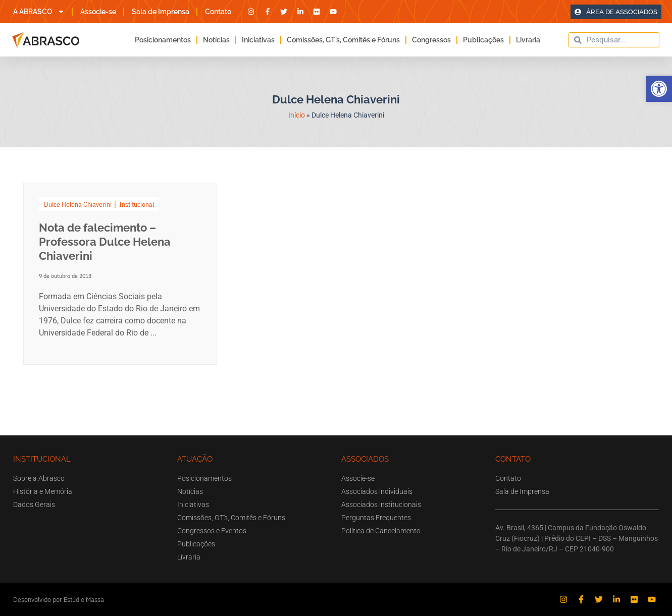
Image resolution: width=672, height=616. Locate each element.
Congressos (431, 40)
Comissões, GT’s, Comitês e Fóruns (343, 40)
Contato (218, 12)
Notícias (216, 40)
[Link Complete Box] (120, 274)
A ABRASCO (39, 12)
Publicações (483, 40)
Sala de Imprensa (161, 12)
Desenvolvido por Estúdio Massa (59, 600)
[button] (659, 89)
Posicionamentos (163, 40)
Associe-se (98, 12)
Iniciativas (258, 40)
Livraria (528, 40)
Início (297, 115)
